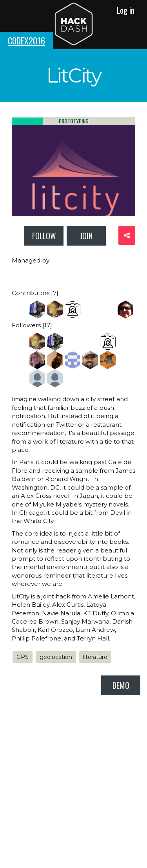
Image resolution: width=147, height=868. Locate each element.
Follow (44, 236)
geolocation (56, 657)
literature (95, 657)
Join (86, 236)
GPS (23, 657)
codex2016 (26, 40)
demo (121, 685)
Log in (126, 10)
